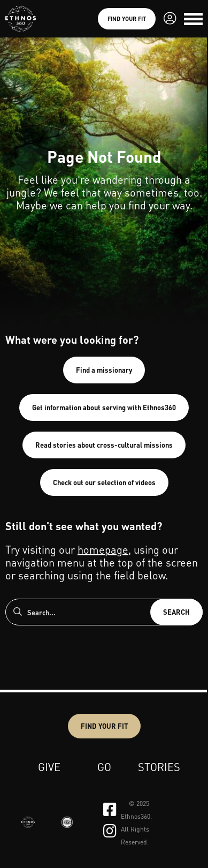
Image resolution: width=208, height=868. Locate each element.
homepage (103, 549)
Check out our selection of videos (104, 482)
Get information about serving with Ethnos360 (104, 407)
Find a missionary (104, 370)
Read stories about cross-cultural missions (104, 445)
